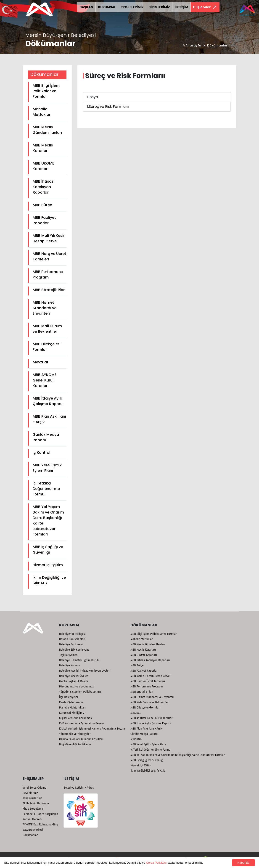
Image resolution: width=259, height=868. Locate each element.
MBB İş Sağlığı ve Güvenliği (48, 550)
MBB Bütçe (42, 205)
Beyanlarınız (30, 793)
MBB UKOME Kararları (43, 166)
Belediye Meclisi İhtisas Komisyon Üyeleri (85, 671)
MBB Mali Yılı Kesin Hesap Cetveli (49, 238)
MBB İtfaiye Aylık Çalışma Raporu (48, 401)
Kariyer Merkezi (32, 819)
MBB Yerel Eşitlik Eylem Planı (47, 468)
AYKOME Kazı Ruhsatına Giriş (40, 825)
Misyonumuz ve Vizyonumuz (76, 687)
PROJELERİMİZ (132, 7)
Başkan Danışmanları (72, 639)
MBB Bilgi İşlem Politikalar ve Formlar (46, 91)
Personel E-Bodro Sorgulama (40, 814)
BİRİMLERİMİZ (159, 7)
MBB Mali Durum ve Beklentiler (47, 329)
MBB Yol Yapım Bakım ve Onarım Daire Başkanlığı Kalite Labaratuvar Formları (48, 521)
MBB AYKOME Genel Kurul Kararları (45, 380)
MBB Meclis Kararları (43, 148)
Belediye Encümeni (71, 644)
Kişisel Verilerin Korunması (76, 718)
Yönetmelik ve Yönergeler (75, 734)
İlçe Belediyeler (69, 697)
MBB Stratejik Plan (49, 290)
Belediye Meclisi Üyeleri (74, 676)
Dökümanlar (217, 45)
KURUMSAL (107, 7)
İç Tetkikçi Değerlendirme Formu (46, 489)
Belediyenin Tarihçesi (72, 634)
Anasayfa (192, 45)
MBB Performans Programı (48, 274)
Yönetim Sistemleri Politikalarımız (80, 692)
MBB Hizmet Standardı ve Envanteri (45, 308)
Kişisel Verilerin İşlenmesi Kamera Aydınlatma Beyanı (92, 729)
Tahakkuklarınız (32, 798)
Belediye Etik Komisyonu (74, 650)
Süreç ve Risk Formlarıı (109, 107)
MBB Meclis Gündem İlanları (47, 130)
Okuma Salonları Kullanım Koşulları (81, 739)
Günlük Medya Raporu (46, 437)
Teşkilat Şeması (69, 655)
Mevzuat (41, 362)
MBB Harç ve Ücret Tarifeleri (49, 256)
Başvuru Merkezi (33, 830)
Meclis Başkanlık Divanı (74, 681)
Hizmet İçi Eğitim (48, 565)
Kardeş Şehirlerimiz (71, 702)
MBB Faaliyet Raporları (44, 220)
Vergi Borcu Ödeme (34, 788)
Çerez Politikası (156, 863)
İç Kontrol (41, 453)
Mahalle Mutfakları (42, 112)
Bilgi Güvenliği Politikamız (75, 744)
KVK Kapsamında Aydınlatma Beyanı (81, 723)
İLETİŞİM (181, 7)
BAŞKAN (86, 7)
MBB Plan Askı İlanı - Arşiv (49, 419)
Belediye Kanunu (70, 665)
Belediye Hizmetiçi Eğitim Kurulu (79, 660)
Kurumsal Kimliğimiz (72, 713)
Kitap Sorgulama (33, 809)
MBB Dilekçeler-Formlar (47, 347)
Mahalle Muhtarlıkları (72, 708)
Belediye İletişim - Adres (79, 788)
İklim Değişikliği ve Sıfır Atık (49, 580)
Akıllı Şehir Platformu (36, 803)
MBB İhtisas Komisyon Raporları (43, 187)
